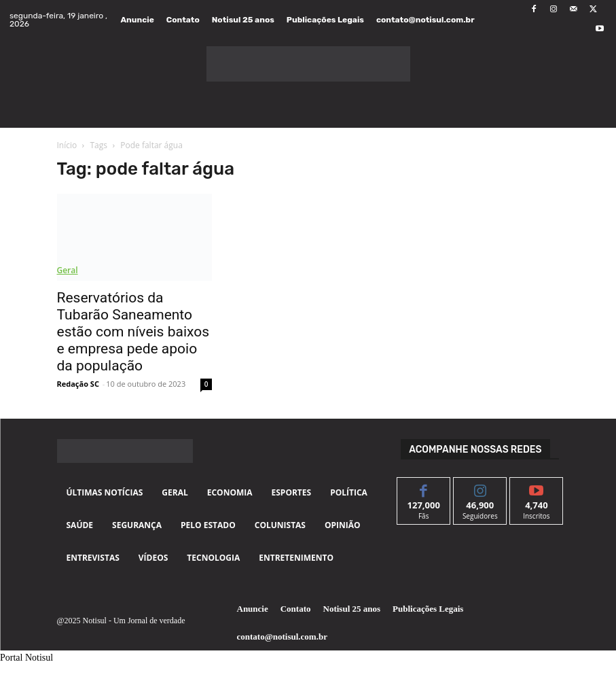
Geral (68, 270)
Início (67, 145)
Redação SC (78, 384)
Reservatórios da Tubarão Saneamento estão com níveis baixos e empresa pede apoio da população (133, 332)
